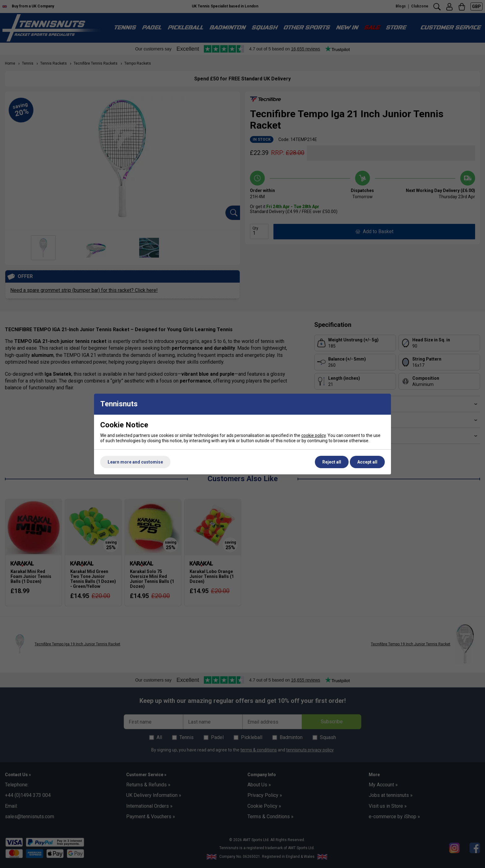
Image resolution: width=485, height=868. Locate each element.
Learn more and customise (135, 462)
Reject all (332, 462)
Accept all (367, 462)
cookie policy (313, 435)
